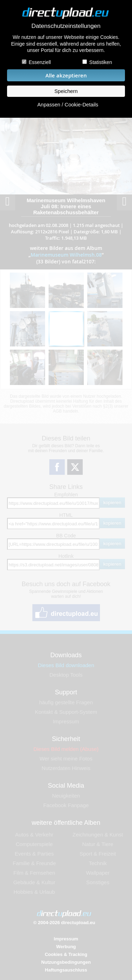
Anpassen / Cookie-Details (68, 105)
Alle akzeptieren (66, 75)
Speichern (66, 91)
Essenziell (40, 62)
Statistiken (101, 62)
